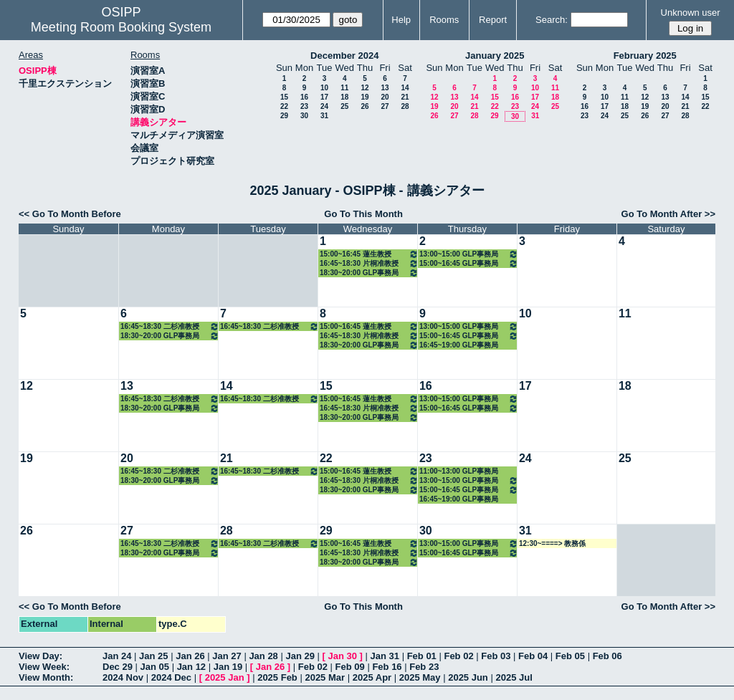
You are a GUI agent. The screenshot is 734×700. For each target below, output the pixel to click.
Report (493, 20)
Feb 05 (570, 656)
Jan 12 (191, 667)
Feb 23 (424, 667)
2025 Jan (225, 677)
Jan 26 (190, 656)
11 (344, 88)
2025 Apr (372, 677)
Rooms (444, 20)
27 (385, 106)
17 (324, 97)
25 (344, 106)
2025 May (420, 677)
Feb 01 (422, 656)
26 (364, 106)
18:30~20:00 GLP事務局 (369, 273)
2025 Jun (468, 677)
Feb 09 (350, 667)
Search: (552, 20)
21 (405, 97)
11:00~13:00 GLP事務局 (459, 471)
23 (304, 106)
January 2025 (495, 56)
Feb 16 (387, 667)
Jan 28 (263, 656)
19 (364, 97)
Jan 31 (385, 656)
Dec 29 (118, 667)
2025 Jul (514, 677)
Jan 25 (153, 656)
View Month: (46, 677)
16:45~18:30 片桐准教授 (369, 263)
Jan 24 (117, 656)
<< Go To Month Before (70, 214)
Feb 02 (458, 656)
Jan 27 (227, 656)
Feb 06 (607, 656)
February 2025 (645, 56)
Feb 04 (533, 656)
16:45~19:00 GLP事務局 (459, 345)
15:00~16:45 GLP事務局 (469, 263)
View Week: (44, 667)
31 (324, 116)
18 (344, 97)
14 (405, 88)
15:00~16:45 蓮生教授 (369, 254)
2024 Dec (171, 677)
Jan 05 (155, 667)
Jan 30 (343, 656)
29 (284, 116)
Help (401, 20)
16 (304, 97)
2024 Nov (123, 677)
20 (385, 97)
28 (405, 106)
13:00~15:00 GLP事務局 (469, 254)
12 (364, 88)
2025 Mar (325, 677)
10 (324, 88)
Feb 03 (496, 656)
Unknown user (691, 13)
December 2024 (344, 56)
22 (284, 106)
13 (385, 88)
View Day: (40, 656)
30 (304, 116)
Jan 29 (300, 656)
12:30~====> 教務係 (552, 543)
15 (284, 97)
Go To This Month (363, 214)
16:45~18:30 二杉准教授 (170, 326)
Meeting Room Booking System (121, 27)
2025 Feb (277, 677)
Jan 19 (228, 667)
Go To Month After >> (668, 214)
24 (324, 106)
